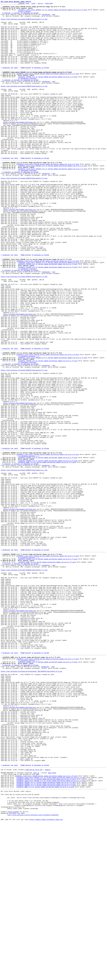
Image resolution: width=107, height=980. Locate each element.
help (31, 4)
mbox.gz (36, 922)
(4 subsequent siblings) (27, 203)
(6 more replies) (25, 13)
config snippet (13, 968)
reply (16, 81)
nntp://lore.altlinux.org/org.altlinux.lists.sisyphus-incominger (33, 972)
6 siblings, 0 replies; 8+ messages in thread (20, 95)
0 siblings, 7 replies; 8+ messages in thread (20, 15)
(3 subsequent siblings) (27, 320)
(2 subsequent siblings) (27, 432)
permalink (46, 17)
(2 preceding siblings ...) (29, 425)
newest (47, 918)
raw (53, 17)
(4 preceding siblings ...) (29, 665)
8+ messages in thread (40, 81)
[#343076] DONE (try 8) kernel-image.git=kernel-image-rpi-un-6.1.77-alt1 (47, 551)
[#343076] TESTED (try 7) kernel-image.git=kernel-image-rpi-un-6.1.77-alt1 (48, 549)
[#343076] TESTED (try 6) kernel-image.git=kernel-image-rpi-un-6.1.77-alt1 (48, 430)
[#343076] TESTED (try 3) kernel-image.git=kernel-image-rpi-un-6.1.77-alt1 (48, 91)
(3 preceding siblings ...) (29, 544)
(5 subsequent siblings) (27, 93)
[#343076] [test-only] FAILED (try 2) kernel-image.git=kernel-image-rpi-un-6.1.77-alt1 (53, 11)
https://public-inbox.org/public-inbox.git (46, 978)
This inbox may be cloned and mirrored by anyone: (20, 948)
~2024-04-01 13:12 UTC (34, 918)
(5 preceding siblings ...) (29, 788)
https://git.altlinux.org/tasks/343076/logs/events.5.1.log (24, 441)
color (37, 4)
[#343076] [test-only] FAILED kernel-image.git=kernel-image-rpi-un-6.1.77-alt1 (48, 87)
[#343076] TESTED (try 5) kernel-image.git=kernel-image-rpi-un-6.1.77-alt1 (48, 318)
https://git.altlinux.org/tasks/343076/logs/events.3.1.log (24, 212)
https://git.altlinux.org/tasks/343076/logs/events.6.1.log (24, 561)
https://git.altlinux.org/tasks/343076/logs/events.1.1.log (24, 23)
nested (28, 81)
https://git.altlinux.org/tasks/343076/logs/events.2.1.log (24, 102)
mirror (44, 4)
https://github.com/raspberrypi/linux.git (20, 146)
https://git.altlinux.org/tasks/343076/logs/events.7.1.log (24, 680)
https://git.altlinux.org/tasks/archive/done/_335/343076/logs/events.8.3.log (31, 801)
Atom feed (52, 4)
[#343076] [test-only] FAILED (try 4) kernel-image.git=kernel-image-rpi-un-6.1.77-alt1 (53, 201)
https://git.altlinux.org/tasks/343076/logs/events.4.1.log (24, 330)
